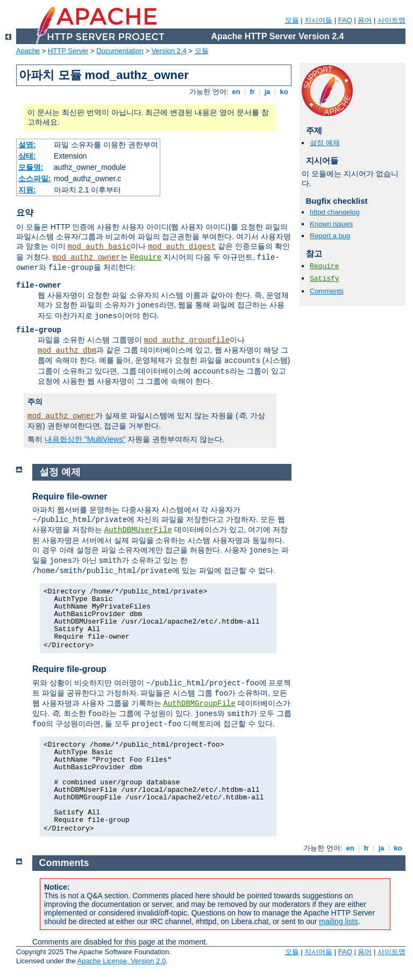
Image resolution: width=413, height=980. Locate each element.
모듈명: (31, 167)
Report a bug (330, 236)
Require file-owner (70, 496)
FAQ (345, 20)
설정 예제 (325, 143)
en (236, 92)
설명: (27, 145)
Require (146, 257)
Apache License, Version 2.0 (121, 961)
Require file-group (69, 669)
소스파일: (35, 178)
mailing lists (338, 921)
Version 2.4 (169, 51)
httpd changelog (335, 212)
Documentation (120, 51)
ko (284, 92)
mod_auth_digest (182, 247)
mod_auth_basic (99, 247)
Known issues (331, 224)
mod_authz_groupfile (187, 340)
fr (252, 92)
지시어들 (318, 20)
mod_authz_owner (87, 257)
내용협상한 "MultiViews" (85, 439)
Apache (28, 51)
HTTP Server (68, 51)
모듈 (292, 20)
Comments (327, 291)
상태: (27, 156)
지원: (27, 190)
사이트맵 (391, 20)
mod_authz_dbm (67, 350)
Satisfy (325, 279)
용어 (365, 20)
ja (267, 92)
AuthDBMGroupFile (199, 704)
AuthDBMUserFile (138, 530)
